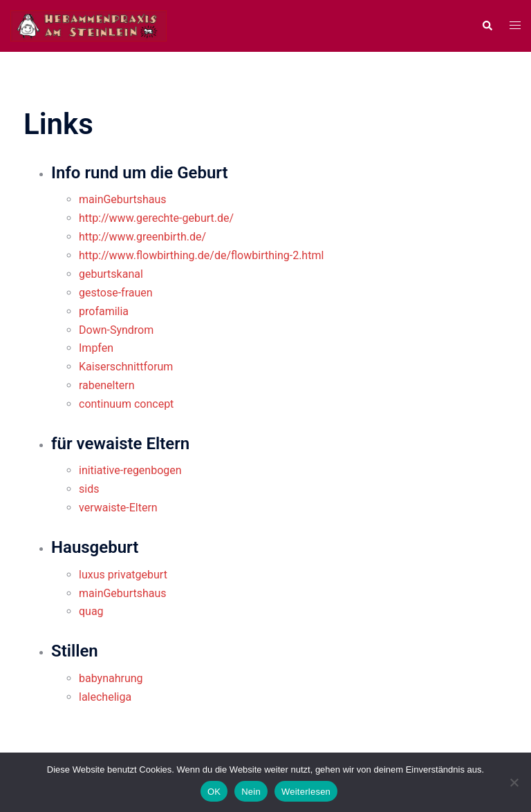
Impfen (96, 348)
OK (214, 792)
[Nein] (514, 782)
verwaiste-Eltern (118, 508)
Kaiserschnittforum (126, 367)
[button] (487, 26)
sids (89, 489)
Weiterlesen (306, 792)
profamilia (104, 311)
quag (91, 611)
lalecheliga (105, 697)
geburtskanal (111, 274)
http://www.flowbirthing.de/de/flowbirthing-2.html (201, 255)
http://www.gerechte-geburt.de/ (156, 218)
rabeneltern (106, 385)
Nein (251, 792)
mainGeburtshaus (123, 199)
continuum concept (126, 404)
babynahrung (111, 678)
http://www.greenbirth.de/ (142, 237)
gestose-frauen (116, 293)
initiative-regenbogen (130, 470)
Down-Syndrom (116, 330)
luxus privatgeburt (123, 575)
